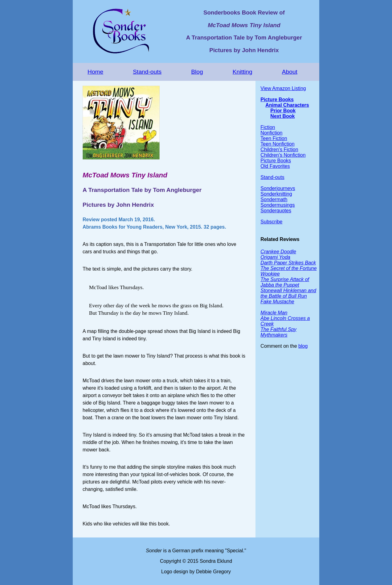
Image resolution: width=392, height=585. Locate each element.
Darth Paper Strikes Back (288, 263)
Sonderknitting (276, 194)
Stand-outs (147, 72)
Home (95, 72)
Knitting (243, 72)
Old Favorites (275, 166)
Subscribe (271, 222)
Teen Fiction (274, 138)
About (290, 72)
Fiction (268, 127)
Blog (197, 72)
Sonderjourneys (278, 188)
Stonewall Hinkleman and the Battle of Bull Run (288, 293)
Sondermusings (278, 205)
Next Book (282, 116)
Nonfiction (271, 133)
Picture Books (277, 100)
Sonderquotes (276, 211)
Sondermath (274, 199)
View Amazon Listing (283, 88)
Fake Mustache (277, 302)
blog (303, 346)
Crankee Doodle (278, 252)
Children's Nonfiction (283, 155)
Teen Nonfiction (277, 144)
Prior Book (283, 111)
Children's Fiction (279, 149)
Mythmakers (274, 335)
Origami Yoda (275, 257)
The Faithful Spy (278, 329)
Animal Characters (287, 105)
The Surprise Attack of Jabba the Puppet (285, 282)
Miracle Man (274, 313)
